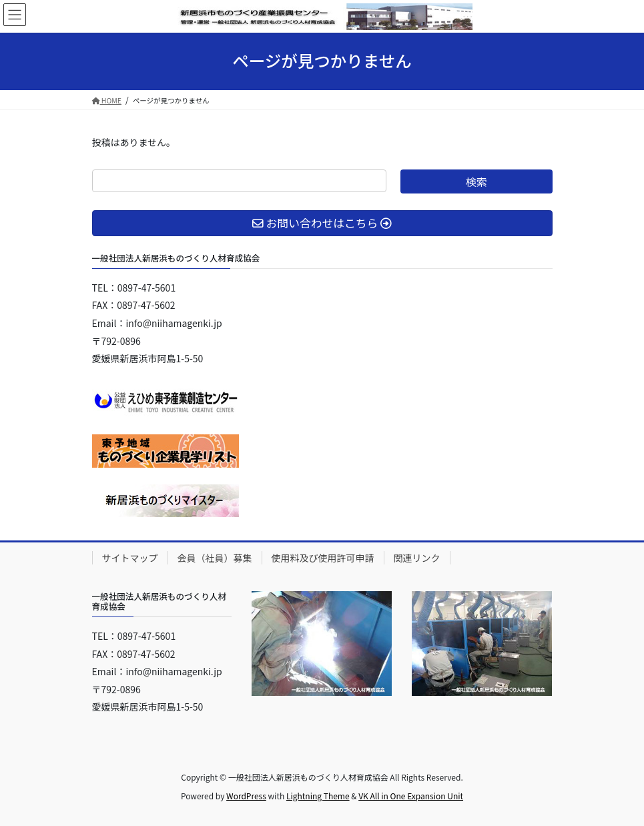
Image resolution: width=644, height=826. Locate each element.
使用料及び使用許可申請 (323, 558)
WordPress (246, 796)
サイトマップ (130, 558)
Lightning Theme (318, 796)
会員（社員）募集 (215, 558)
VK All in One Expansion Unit (411, 796)
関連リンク (417, 558)
